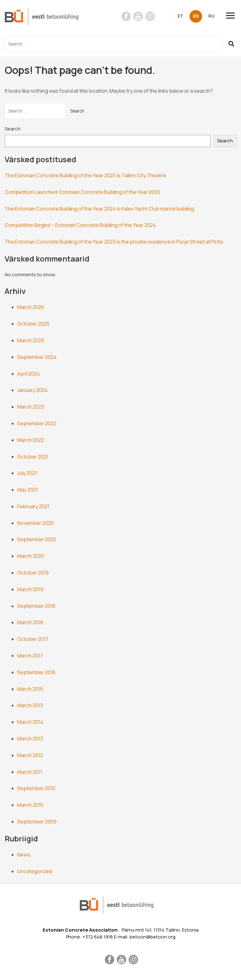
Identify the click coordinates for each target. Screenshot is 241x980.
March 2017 (30, 656)
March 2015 (30, 705)
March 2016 (30, 689)
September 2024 (37, 357)
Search (13, 129)
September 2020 (37, 539)
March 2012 (30, 755)
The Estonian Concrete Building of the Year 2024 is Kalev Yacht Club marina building (99, 209)
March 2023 (31, 407)
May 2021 (28, 490)
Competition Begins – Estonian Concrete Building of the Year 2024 (80, 225)
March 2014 (30, 722)
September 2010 (36, 788)
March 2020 (31, 556)
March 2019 (30, 589)
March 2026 (31, 307)
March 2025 (31, 340)
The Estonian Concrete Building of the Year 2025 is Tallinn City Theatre (85, 175)
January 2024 (32, 390)
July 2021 (27, 473)
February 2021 (33, 506)
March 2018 (30, 622)
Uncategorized (35, 871)
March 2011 (30, 772)
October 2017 (33, 639)
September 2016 (36, 672)
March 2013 (30, 739)
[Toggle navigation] (233, 16)
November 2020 (35, 523)
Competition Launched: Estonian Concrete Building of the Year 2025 (83, 192)
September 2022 (37, 423)
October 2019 (33, 573)
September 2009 (37, 822)
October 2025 (33, 324)
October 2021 (33, 457)
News (24, 855)
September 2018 (36, 606)
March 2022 (31, 440)
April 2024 (29, 374)
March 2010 (30, 805)
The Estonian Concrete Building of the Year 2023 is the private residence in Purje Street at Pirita (114, 242)
